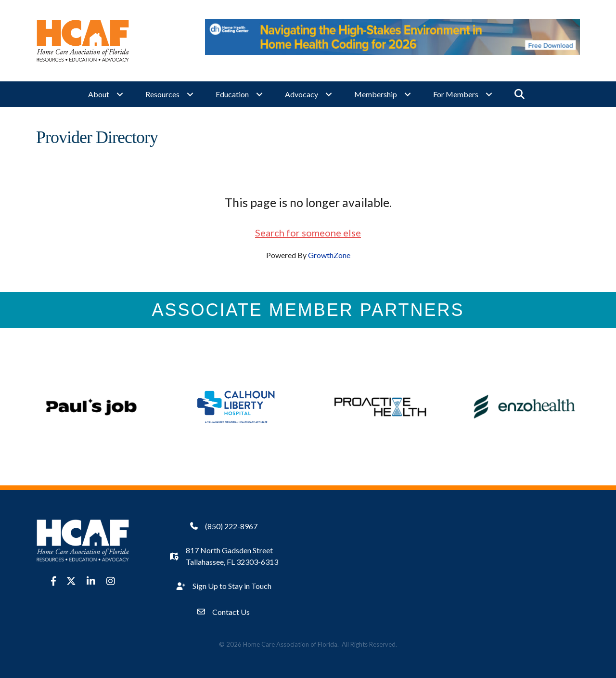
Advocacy (302, 94)
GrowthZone (329, 255)
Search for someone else (308, 233)
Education (232, 94)
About (99, 94)
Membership (376, 94)
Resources (162, 94)
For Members (456, 94)
